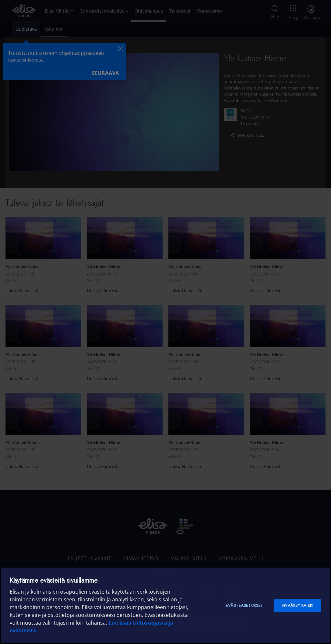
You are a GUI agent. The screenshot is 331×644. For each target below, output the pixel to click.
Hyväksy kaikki (298, 605)
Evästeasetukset (244, 605)
